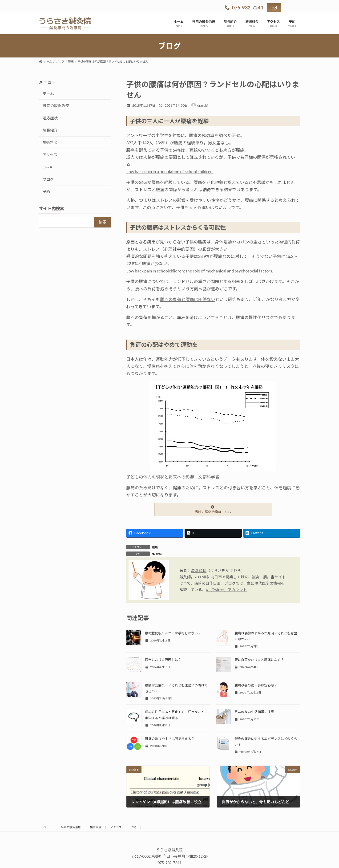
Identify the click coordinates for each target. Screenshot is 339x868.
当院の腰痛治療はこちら (213, 510)
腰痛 (155, 547)
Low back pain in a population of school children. (170, 171)
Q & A (47, 167)
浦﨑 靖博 (199, 570)
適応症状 (50, 118)
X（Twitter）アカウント (226, 590)
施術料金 (50, 142)
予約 (46, 192)
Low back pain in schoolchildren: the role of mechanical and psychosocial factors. (200, 271)
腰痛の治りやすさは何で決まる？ (170, 739)
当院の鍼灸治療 (56, 106)
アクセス (50, 155)
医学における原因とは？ (163, 660)
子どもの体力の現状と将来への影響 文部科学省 (173, 477)
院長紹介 (50, 130)
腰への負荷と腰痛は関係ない (188, 299)
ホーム (48, 93)
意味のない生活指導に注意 (254, 712)
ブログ (48, 179)
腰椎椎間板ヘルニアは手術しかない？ (173, 633)
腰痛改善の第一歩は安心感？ (256, 685)
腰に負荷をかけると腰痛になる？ (259, 660)
